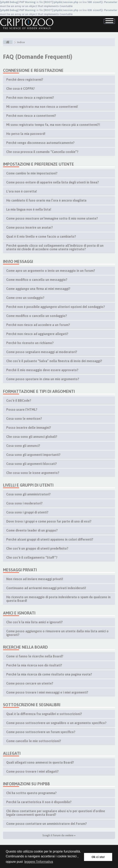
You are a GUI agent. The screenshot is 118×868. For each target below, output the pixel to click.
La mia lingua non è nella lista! (29, 209)
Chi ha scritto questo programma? (31, 793)
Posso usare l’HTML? (22, 410)
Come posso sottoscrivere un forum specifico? (41, 732)
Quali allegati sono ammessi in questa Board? (40, 762)
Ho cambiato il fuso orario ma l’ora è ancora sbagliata (46, 200)
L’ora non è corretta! (22, 191)
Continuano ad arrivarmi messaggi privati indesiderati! (46, 588)
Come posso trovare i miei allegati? (32, 771)
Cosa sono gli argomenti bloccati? (32, 464)
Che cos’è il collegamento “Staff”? (32, 557)
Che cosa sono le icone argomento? (33, 473)
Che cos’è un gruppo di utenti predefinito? (37, 548)
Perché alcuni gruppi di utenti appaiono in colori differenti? (50, 539)
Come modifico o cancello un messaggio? (37, 280)
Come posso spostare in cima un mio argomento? (43, 379)
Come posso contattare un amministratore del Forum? (47, 824)
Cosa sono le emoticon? (24, 419)
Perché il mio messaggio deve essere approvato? (42, 370)
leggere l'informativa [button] (39, 862)
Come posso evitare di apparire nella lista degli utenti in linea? (53, 182)
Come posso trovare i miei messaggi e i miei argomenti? (47, 692)
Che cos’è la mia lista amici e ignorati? (34, 622)
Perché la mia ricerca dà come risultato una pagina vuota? (49, 674)
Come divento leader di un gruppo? (32, 530)
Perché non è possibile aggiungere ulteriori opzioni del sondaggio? (56, 307)
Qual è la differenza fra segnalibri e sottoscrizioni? (44, 714)
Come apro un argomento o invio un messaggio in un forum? (51, 271)
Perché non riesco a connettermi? (31, 116)
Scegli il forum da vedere (59, 835)
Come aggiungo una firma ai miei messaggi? (38, 289)
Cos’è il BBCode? (19, 400)
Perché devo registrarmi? (25, 79)
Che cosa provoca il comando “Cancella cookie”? (42, 152)
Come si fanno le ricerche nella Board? (35, 656)
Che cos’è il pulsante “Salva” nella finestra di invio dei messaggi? (54, 361)
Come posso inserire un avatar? (30, 227)
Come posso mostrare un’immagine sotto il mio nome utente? (52, 218)
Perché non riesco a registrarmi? (30, 98)
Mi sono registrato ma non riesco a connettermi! (42, 107)
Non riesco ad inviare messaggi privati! (35, 579)
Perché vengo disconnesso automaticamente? (40, 143)
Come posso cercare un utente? (30, 683)
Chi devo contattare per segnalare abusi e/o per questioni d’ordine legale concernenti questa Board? (56, 813)
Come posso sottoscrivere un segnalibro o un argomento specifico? (56, 723)
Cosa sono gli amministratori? (28, 494)
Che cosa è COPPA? (21, 89)
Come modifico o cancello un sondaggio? (37, 316)
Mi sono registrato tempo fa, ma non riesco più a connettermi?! (53, 125)
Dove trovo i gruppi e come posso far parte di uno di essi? (49, 521)
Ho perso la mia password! (26, 134)
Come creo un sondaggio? (25, 298)
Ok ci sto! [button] (98, 857)
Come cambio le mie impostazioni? (32, 173)
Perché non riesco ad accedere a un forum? (38, 325)
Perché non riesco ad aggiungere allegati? (37, 334)
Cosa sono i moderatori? (24, 503)
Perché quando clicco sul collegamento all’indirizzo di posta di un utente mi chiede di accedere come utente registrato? (55, 247)
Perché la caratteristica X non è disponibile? (39, 802)
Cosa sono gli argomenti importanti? (33, 455)
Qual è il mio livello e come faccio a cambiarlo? (41, 236)
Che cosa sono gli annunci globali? (32, 437)
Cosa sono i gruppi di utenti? (27, 512)
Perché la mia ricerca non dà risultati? (34, 665)
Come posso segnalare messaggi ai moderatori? (42, 352)
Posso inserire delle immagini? (29, 428)
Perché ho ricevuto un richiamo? (30, 343)
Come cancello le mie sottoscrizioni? (34, 741)
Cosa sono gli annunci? (23, 446)
